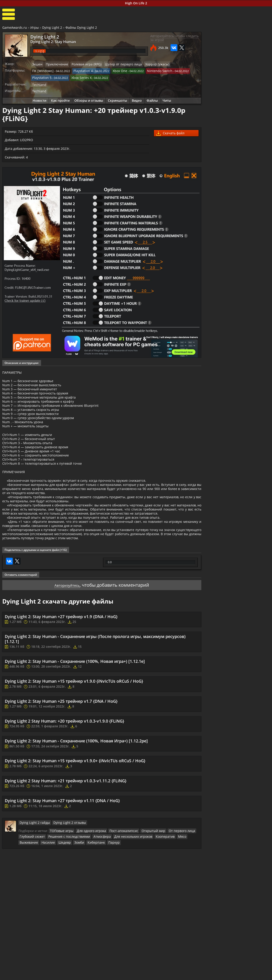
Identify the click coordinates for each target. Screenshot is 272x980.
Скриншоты (117, 98)
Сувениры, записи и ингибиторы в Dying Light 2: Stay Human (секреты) (248, 276)
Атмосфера (95, 877)
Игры (35, 27)
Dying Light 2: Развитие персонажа (249, 256)
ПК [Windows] (42, 70)
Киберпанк (71, 882)
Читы (167, 98)
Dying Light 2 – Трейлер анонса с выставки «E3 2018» (248, 342)
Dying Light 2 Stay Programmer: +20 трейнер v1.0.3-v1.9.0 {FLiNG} (65, 762)
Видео (137, 98)
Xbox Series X (79, 77)
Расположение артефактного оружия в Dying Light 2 (250, 239)
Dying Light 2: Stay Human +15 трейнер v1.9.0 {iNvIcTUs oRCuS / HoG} (74, 722)
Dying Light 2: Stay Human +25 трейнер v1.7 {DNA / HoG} (61, 742)
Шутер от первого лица (116, 64)
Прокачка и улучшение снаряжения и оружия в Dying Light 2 (250, 219)
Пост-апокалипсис (118, 871)
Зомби (54, 882)
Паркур (87, 882)
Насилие (26, 882)
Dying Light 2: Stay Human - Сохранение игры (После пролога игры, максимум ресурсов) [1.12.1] (95, 680)
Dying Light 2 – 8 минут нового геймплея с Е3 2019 (248, 306)
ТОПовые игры (61, 871)
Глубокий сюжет (31, 877)
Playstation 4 (80, 70)
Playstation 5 (41, 77)
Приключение (55, 64)
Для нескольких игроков (124, 877)
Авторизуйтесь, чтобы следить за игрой (174, 38)
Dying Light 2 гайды (33, 863)
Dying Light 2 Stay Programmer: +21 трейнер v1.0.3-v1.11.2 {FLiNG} (66, 822)
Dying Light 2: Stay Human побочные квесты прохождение (249, 182)
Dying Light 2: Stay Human (49, 41)
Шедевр (41, 882)
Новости (39, 98)
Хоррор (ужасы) (147, 64)
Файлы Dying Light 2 (81, 27)
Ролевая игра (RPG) (82, 64)
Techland (38, 83)
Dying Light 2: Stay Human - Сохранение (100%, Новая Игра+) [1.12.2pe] (76, 782)
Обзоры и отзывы (89, 98)
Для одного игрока (88, 871)
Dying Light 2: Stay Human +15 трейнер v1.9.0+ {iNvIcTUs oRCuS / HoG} (75, 801)
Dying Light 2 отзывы (64, 863)
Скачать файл (170, 131)
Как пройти (60, 98)
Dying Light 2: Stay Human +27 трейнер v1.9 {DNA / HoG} (61, 657)
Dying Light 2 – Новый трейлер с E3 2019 (249, 324)
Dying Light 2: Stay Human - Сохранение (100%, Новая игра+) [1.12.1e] (75, 702)
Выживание (185, 877)
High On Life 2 (136, 3)
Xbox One (115, 70)
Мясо (169, 877)
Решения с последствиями (65, 877)
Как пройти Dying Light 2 (225, 170)
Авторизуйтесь (67, 626)
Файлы (152, 98)
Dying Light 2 (52, 27)
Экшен (37, 64)
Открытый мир (145, 871)
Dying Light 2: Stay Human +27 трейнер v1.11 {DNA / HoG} (62, 841)
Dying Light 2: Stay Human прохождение (249, 200)
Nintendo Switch (153, 70)
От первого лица (171, 871)
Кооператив (154, 877)
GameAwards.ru (15, 27)
